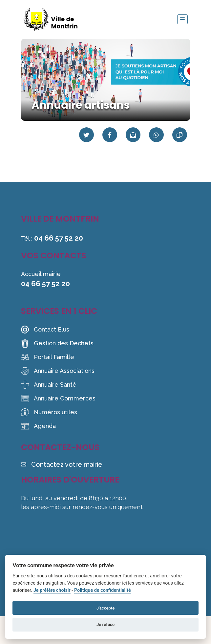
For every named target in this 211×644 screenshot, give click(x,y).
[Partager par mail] (133, 135)
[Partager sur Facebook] (110, 135)
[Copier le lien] (180, 135)
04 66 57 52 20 (59, 238)
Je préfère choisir (52, 590)
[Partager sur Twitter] (86, 135)
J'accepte (106, 608)
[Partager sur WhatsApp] (156, 135)
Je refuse (106, 624)
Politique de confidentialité (103, 590)
